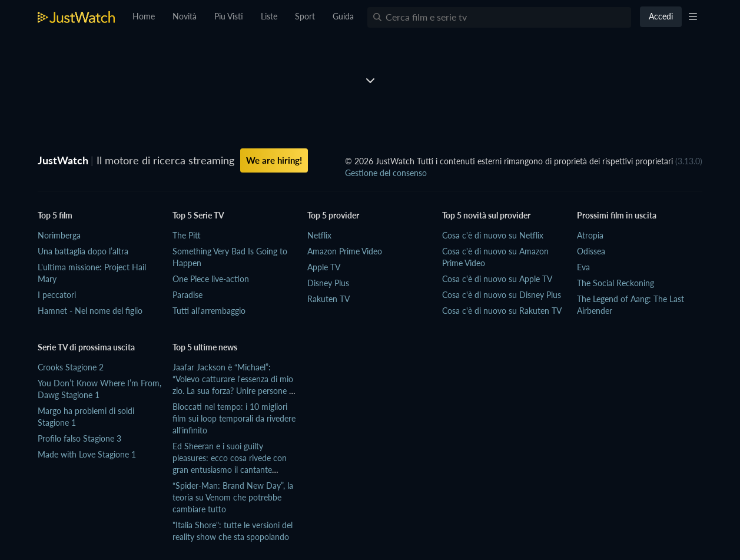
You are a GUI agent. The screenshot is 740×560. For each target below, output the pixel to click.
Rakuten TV (328, 299)
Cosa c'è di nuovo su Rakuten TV (502, 311)
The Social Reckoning (615, 283)
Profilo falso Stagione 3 (79, 438)
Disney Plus (328, 283)
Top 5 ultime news (205, 347)
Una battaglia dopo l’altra (83, 251)
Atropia (590, 235)
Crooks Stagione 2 (71, 367)
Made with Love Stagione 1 (87, 454)
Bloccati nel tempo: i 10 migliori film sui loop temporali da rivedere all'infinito (234, 418)
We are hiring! (274, 160)
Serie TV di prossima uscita (86, 347)
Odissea (591, 251)
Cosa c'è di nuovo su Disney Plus (502, 295)
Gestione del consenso (386, 173)
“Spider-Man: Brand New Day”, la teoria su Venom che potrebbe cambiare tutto (233, 497)
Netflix (319, 235)
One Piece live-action (211, 279)
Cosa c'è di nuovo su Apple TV (497, 279)
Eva (583, 267)
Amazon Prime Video (345, 251)
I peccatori (57, 295)
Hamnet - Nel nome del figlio (90, 311)
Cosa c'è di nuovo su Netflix (493, 235)
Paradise (188, 295)
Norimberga (59, 235)
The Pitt (187, 235)
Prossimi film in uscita (617, 215)
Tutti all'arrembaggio (209, 311)
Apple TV (324, 267)
